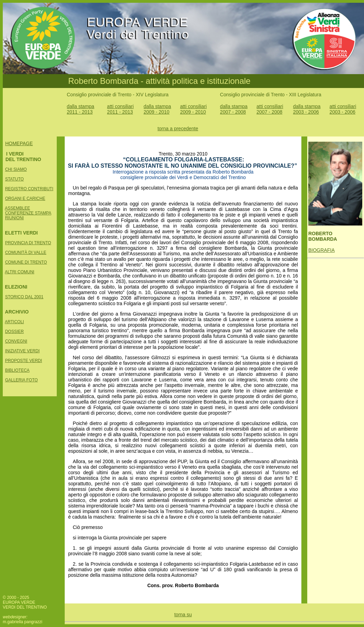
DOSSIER (15, 332)
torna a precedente (178, 129)
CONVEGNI (16, 341)
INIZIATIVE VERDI (22, 351)
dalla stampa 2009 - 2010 (157, 109)
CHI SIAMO (16, 169)
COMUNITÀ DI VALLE (26, 253)
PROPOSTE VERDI (24, 361)
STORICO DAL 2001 (24, 297)
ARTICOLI (14, 322)
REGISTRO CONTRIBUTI (29, 189)
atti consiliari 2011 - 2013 (120, 109)
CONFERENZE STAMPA (28, 213)
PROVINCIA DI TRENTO (28, 243)
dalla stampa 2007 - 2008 (234, 109)
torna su (183, 615)
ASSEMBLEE (17, 208)
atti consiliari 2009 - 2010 (193, 109)
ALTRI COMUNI (20, 272)
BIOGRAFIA (321, 250)
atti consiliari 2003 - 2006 (343, 109)
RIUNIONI (15, 218)
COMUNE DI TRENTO (26, 262)
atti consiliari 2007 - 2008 (270, 109)
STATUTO (15, 179)
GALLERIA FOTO (21, 380)
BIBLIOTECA (17, 370)
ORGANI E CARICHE (25, 198)
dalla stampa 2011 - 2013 (80, 109)
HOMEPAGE (19, 143)
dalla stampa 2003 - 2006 (307, 109)
